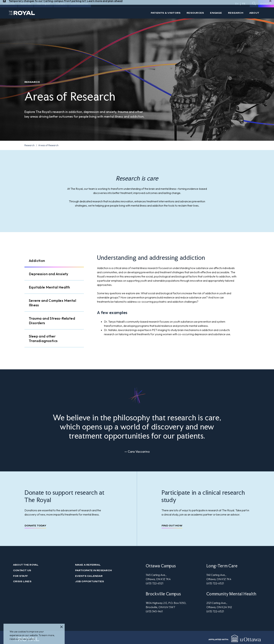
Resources (195, 13)
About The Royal (26, 565)
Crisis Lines (22, 581)
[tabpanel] (173, 295)
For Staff (20, 576)
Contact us (22, 570)
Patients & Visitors (166, 13)
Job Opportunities (90, 581)
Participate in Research (94, 570)
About (254, 13)
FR (244, 4)
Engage (216, 13)
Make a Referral (88, 565)
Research (236, 13)
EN (237, 4)
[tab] (54, 261)
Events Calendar (89, 576)
